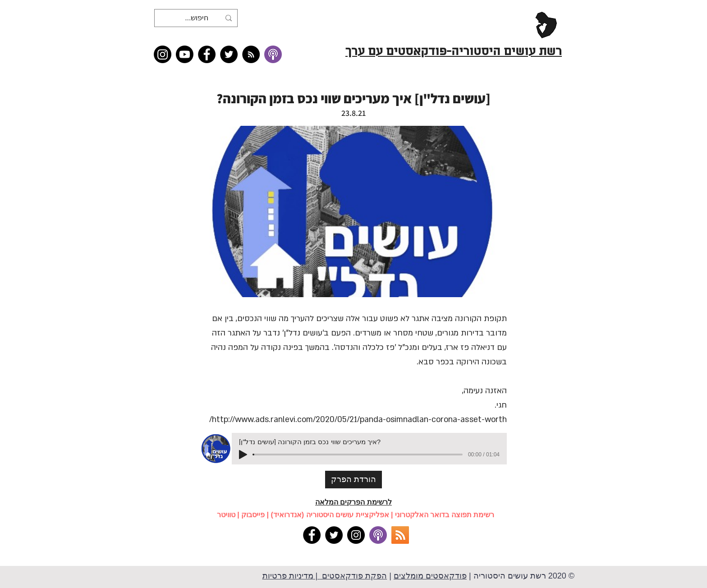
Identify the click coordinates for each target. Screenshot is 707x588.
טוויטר (226, 515)
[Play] (243, 455)
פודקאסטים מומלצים (430, 576)
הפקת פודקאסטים (353, 576)
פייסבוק (253, 515)
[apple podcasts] (378, 535)
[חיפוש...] (197, 18)
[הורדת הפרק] (353, 480)
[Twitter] (229, 54)
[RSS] (400, 535)
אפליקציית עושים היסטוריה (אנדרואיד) (330, 515)
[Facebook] (207, 54)
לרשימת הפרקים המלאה (353, 502)
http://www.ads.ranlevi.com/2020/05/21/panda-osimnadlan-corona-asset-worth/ (358, 420)
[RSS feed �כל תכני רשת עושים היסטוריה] (251, 54)
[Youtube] (185, 54)
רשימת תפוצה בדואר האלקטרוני (445, 515)
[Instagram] (163, 54)
